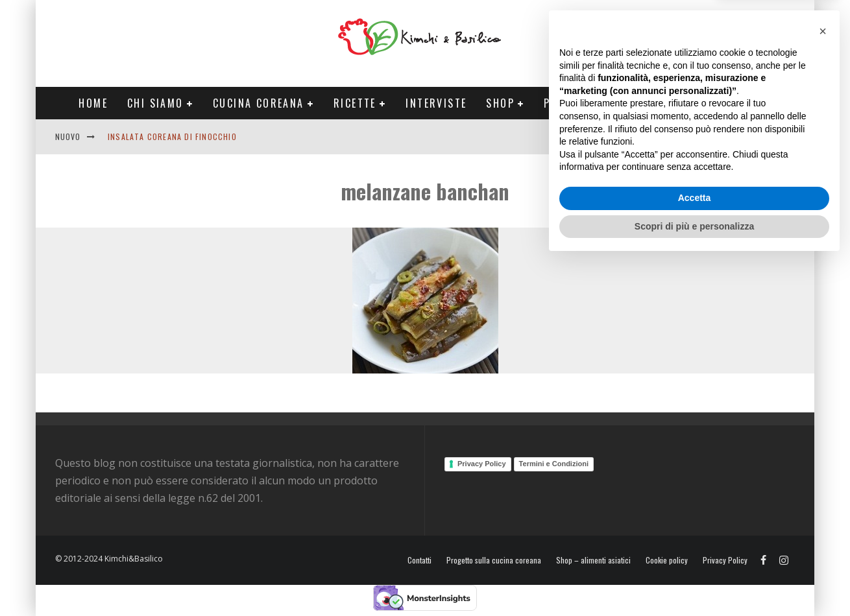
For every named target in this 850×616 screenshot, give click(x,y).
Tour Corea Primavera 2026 (697, 103)
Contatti (752, 136)
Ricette (355, 103)
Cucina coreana (259, 103)
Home (93, 103)
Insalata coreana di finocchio (172, 136)
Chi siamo (155, 103)
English (702, 136)
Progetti (570, 103)
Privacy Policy (482, 464)
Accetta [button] (695, 552)
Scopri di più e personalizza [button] (694, 580)
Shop (500, 103)
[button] (823, 386)
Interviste (436, 103)
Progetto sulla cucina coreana (494, 560)
